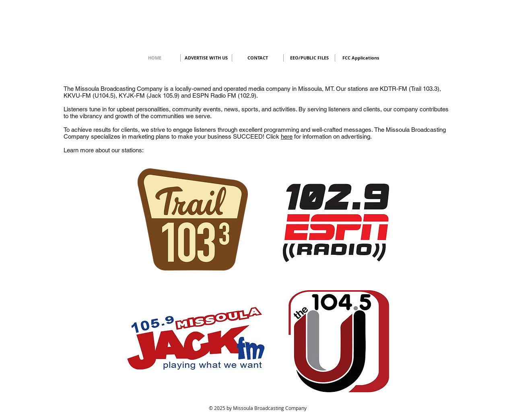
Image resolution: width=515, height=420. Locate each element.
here (287, 136)
